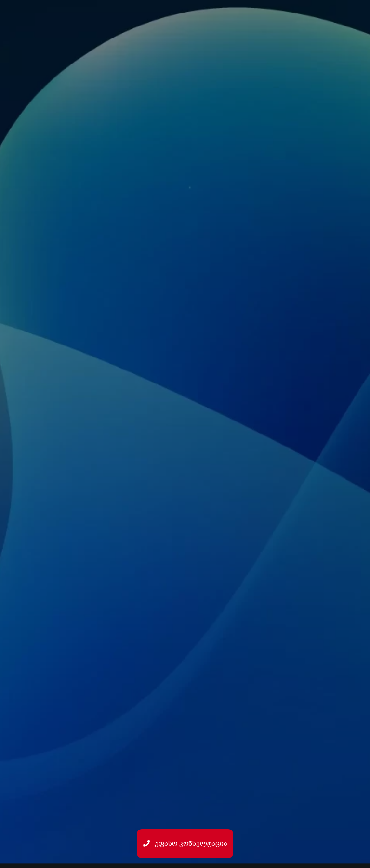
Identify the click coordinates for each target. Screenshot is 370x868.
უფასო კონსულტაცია (185, 844)
